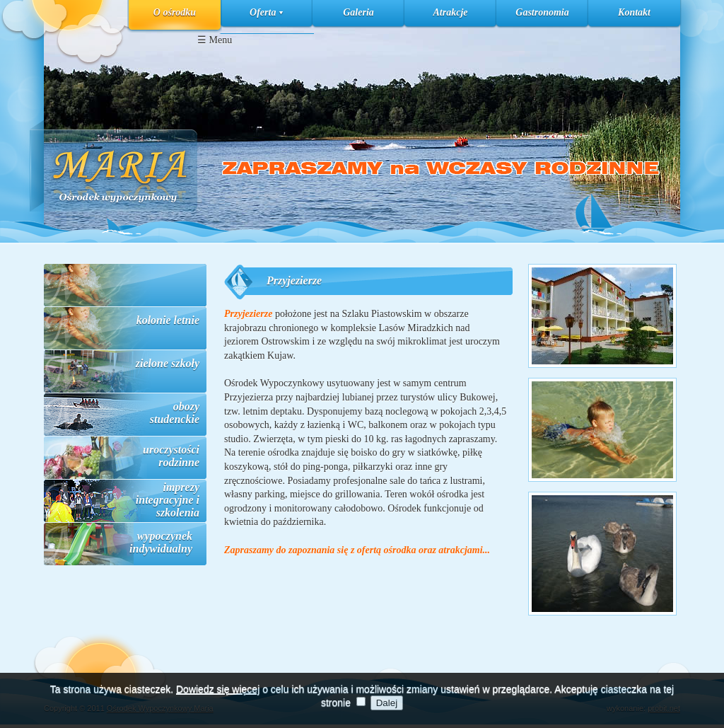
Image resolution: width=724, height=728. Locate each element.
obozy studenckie (175, 413)
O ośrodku (175, 12)
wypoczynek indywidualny (161, 542)
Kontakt (634, 12)
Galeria (358, 12)
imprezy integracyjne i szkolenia (168, 500)
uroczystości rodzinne (171, 456)
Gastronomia (542, 12)
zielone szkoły (168, 363)
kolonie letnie (168, 320)
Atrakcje (451, 12)
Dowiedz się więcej (218, 693)
